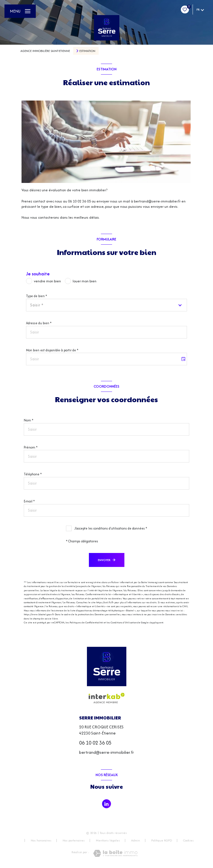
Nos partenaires (74, 840)
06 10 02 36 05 (95, 743)
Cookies (188, 841)
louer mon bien (85, 281)
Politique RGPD (162, 840)
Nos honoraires (41, 840)
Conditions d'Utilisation (124, 622)
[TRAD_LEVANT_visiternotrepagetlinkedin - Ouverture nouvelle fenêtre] (106, 804)
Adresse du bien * (39, 323)
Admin (136, 840)
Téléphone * (33, 474)
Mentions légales (108, 840)
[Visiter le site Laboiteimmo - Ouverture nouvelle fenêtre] (115, 853)
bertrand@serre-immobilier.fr (106, 752)
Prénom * (31, 447)
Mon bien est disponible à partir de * (52, 350)
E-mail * (29, 501)
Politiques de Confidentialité (86, 622)
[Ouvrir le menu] (20, 11)
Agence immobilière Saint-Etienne (45, 51)
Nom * (29, 420)
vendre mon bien (47, 281)
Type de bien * (36, 296)
